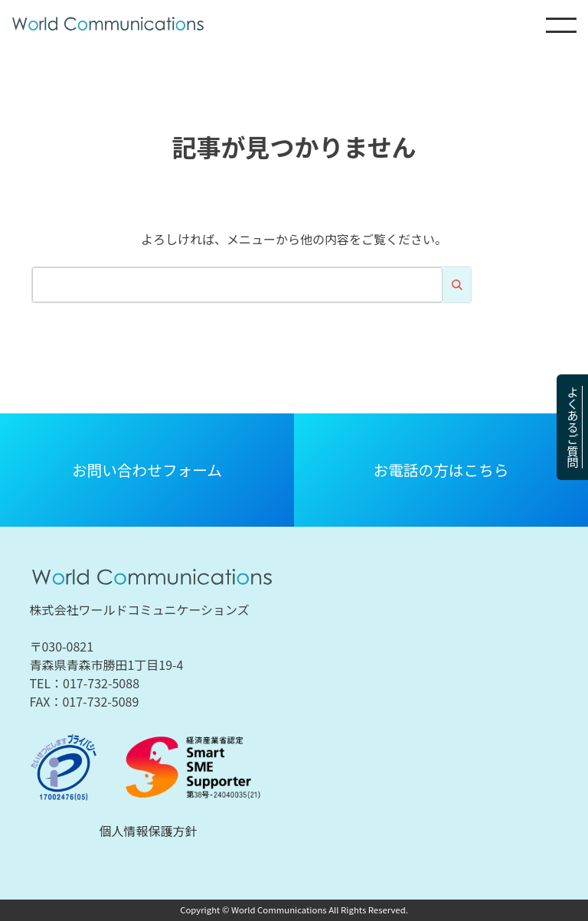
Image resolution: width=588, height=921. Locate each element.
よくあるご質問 (573, 427)
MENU (561, 25)
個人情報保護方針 (149, 831)
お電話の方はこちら (441, 470)
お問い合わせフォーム (147, 470)
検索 (456, 285)
